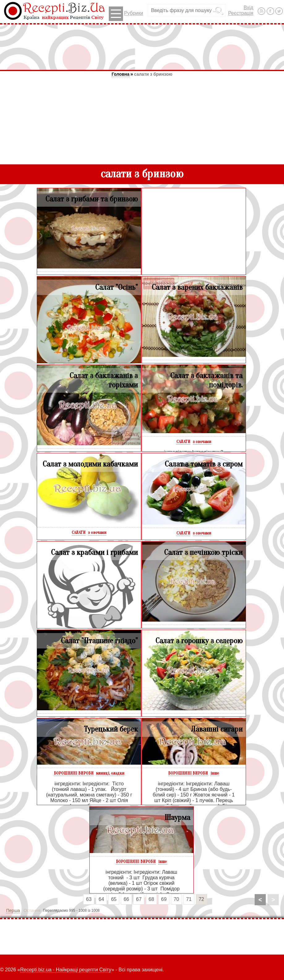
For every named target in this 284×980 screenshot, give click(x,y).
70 (176, 899)
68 (151, 899)
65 (114, 899)
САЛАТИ (183, 442)
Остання (32, 910)
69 (164, 899)
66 (126, 899)
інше (215, 773)
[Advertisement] (142, 47)
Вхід (248, 8)
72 (201, 899)
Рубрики (126, 14)
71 (189, 899)
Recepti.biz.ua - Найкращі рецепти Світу (66, 970)
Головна (121, 74)
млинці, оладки (110, 773)
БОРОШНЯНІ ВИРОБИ (74, 773)
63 (89, 899)
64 (101, 899)
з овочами (202, 442)
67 (139, 899)
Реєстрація (241, 13)
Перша (13, 910)
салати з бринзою (153, 74)
